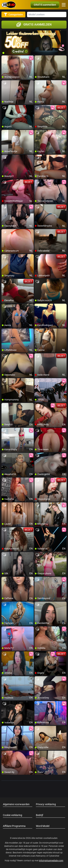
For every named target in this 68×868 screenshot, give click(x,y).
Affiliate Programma (14, 826)
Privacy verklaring (46, 804)
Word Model (43, 826)
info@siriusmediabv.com (51, 861)
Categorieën (13, 14)
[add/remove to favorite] (4, 58)
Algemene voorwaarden (16, 804)
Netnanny (41, 856)
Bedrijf (40, 815)
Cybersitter (54, 856)
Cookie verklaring (13, 815)
